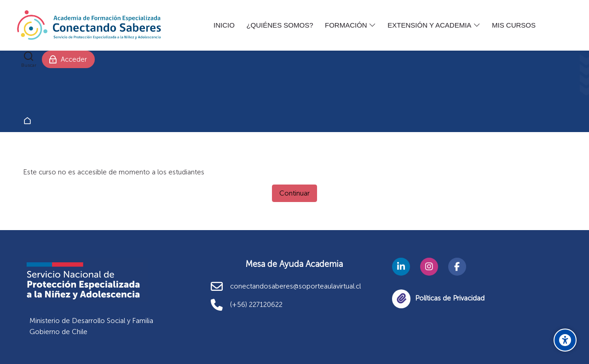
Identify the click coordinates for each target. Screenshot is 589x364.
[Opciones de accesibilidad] (565, 340)
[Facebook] (457, 267)
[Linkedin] (401, 267)
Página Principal (29, 121)
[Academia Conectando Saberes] (89, 25)
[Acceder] (69, 59)
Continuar (294, 193)
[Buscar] (29, 59)
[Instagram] (429, 267)
